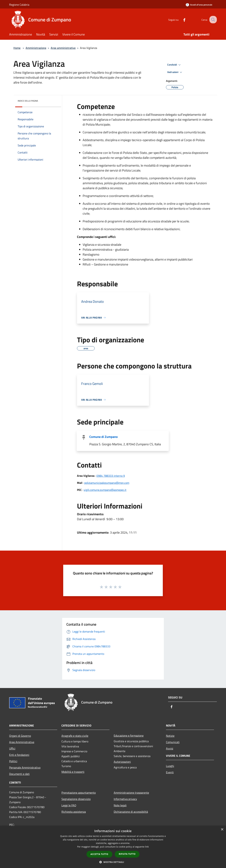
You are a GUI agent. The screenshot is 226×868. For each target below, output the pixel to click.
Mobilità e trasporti (73, 772)
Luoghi (170, 766)
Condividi (174, 65)
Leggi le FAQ (69, 805)
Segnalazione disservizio (76, 799)
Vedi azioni (175, 72)
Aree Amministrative (22, 742)
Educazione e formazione (129, 736)
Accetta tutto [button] (99, 854)
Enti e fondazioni (19, 755)
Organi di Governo (20, 736)
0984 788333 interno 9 (111, 476)
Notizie (170, 736)
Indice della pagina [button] (28, 101)
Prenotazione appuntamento (79, 793)
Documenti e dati (19, 774)
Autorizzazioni (122, 762)
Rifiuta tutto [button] (127, 854)
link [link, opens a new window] (147, 847)
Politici (13, 761)
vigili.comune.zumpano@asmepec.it (105, 490)
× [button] (222, 830)
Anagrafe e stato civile (75, 736)
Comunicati (173, 742)
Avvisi (170, 748)
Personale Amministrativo (25, 767)
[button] (113, 862)
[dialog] (113, 847)
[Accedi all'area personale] (199, 5)
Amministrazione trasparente (131, 793)
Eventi (170, 772)
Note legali (120, 805)
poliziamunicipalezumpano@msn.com (107, 483)
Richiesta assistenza (74, 812)
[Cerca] (213, 20)
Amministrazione (36, 48)
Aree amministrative (63, 48)
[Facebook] (181, 20)
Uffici (12, 748)
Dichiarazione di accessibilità (131, 812)
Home (17, 48)
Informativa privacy (125, 799)
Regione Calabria (19, 5)
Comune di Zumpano (104, 437)
